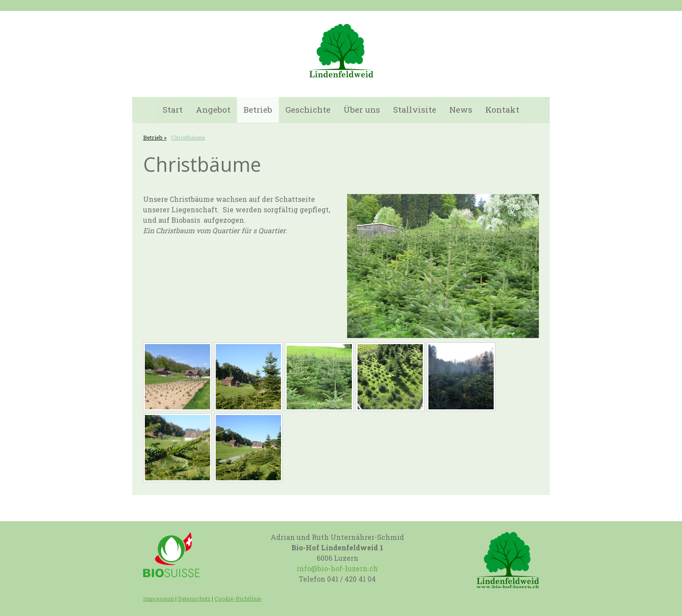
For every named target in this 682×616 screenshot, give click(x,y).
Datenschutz (194, 599)
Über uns (362, 109)
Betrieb (258, 109)
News (461, 109)
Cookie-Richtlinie (238, 599)
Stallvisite (415, 109)
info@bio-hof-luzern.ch (337, 568)
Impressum (159, 599)
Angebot (213, 109)
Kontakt (502, 109)
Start (173, 109)
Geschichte (308, 109)
